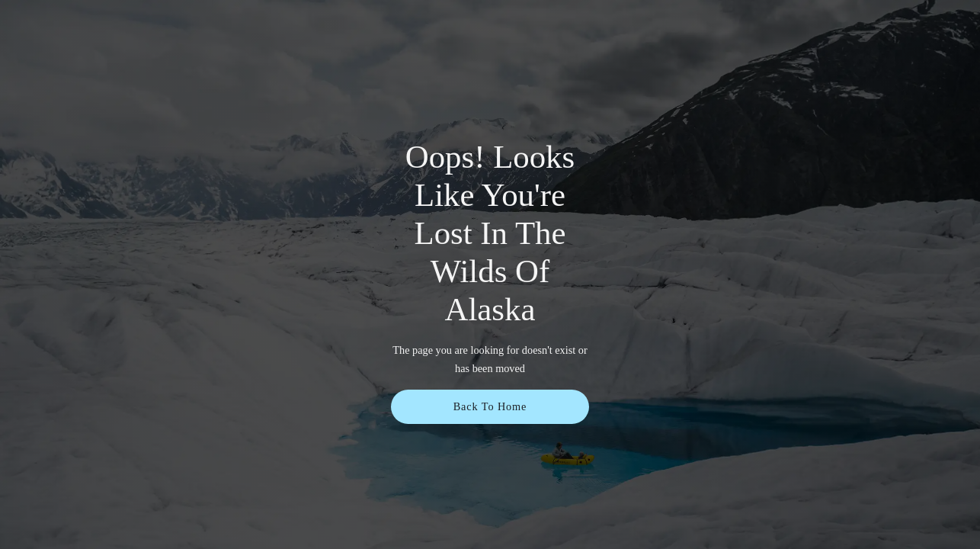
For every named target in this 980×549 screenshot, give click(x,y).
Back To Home (490, 406)
